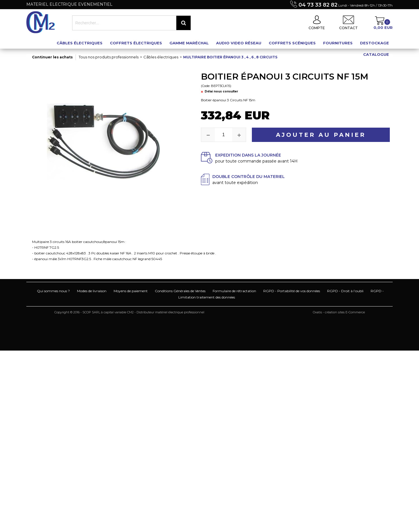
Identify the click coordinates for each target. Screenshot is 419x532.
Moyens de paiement (131, 291)
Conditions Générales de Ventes (180, 291)
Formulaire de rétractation (234, 291)
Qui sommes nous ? (53, 291)
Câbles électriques (80, 43)
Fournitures (338, 43)
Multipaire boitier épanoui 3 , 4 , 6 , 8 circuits (230, 57)
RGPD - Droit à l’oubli (345, 291)
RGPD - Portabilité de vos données (292, 291)
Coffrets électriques (136, 43)
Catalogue (376, 54)
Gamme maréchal (189, 43)
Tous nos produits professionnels (109, 57)
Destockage (374, 43)
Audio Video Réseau (239, 43)
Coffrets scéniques (292, 43)
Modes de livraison (92, 291)
